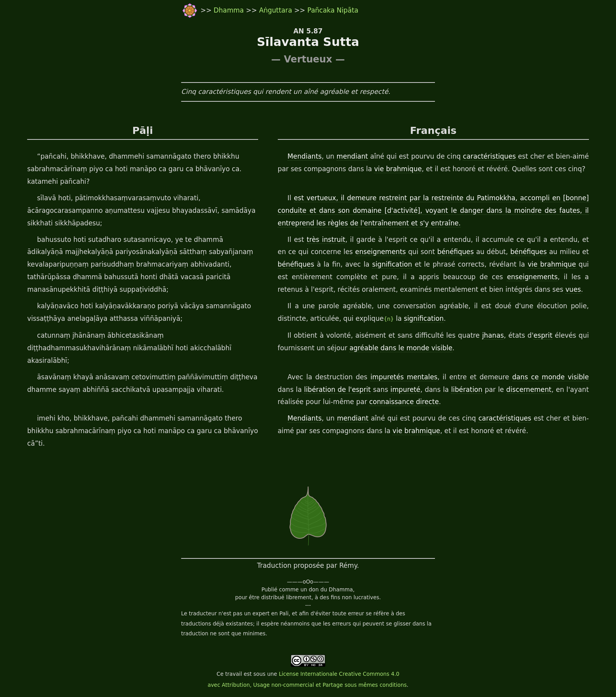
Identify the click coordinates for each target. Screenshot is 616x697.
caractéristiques (489, 156)
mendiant (352, 156)
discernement (529, 390)
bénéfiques (456, 252)
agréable (364, 348)
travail (234, 674)
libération (467, 390)
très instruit (326, 240)
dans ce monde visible (551, 377)
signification (392, 264)
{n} (389, 319)
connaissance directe (404, 402)
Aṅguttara (276, 10)
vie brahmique (398, 169)
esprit (543, 335)
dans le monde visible (416, 348)
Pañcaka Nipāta (333, 10)
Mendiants (305, 156)
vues (573, 289)
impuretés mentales (404, 377)
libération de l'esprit (337, 390)
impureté (405, 390)
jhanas (493, 335)
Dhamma (230, 10)
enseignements (380, 252)
